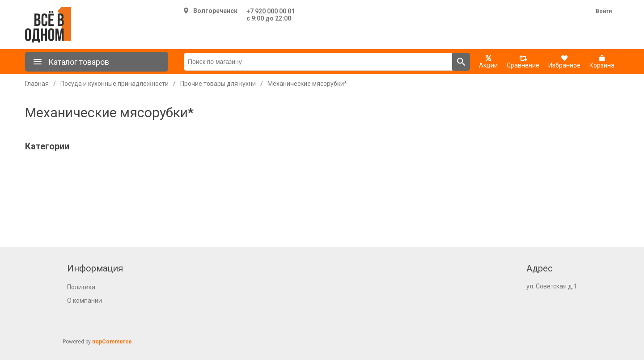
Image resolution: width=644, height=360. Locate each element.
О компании (85, 301)
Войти (604, 11)
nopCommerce (112, 342)
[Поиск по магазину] (318, 62)
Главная (37, 84)
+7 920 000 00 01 (271, 11)
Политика (81, 287)
